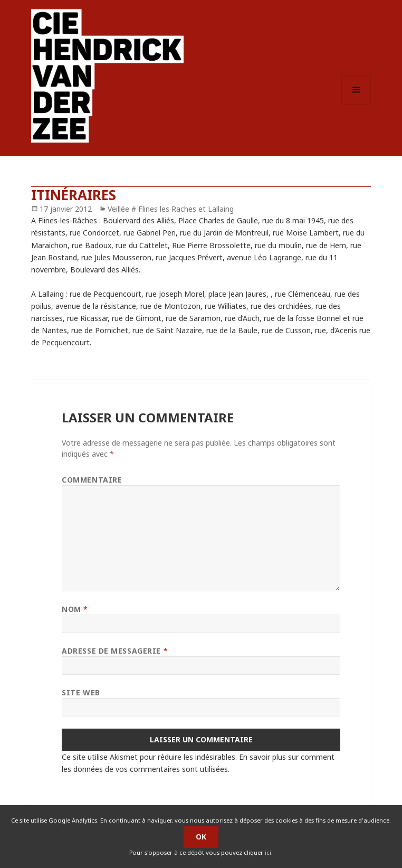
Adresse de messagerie (115, 651)
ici (268, 852)
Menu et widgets (356, 104)
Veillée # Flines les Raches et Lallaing (171, 209)
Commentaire (92, 480)
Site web (81, 692)
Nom (75, 609)
